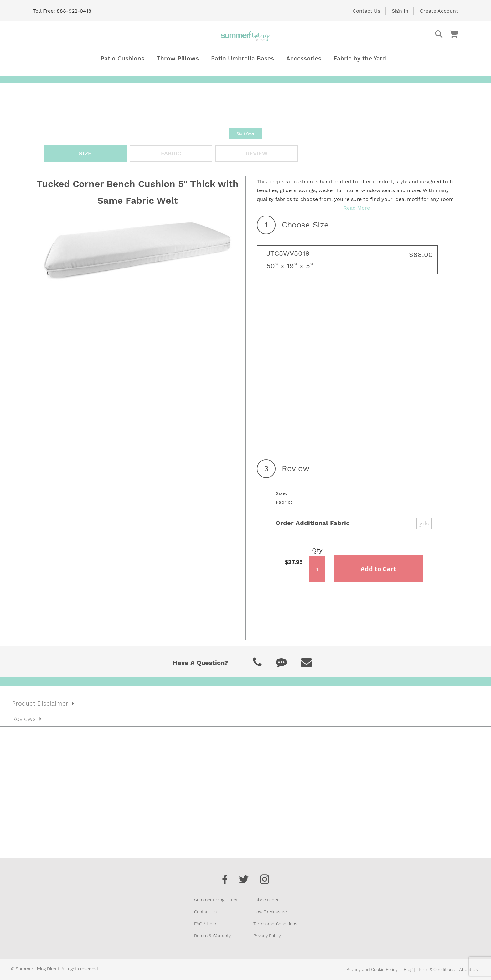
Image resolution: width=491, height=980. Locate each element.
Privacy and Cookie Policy (372, 969)
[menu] (246, 58)
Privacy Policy (267, 936)
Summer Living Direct (216, 900)
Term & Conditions (437, 969)
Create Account (439, 11)
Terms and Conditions (275, 924)
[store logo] (246, 36)
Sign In (400, 11)
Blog (408, 969)
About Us (468, 969)
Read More (357, 208)
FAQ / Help (205, 924)
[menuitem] (122, 58)
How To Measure (270, 912)
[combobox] (414, 34)
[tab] (246, 703)
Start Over (246, 133)
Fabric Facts (266, 900)
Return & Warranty (212, 936)
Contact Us (366, 11)
